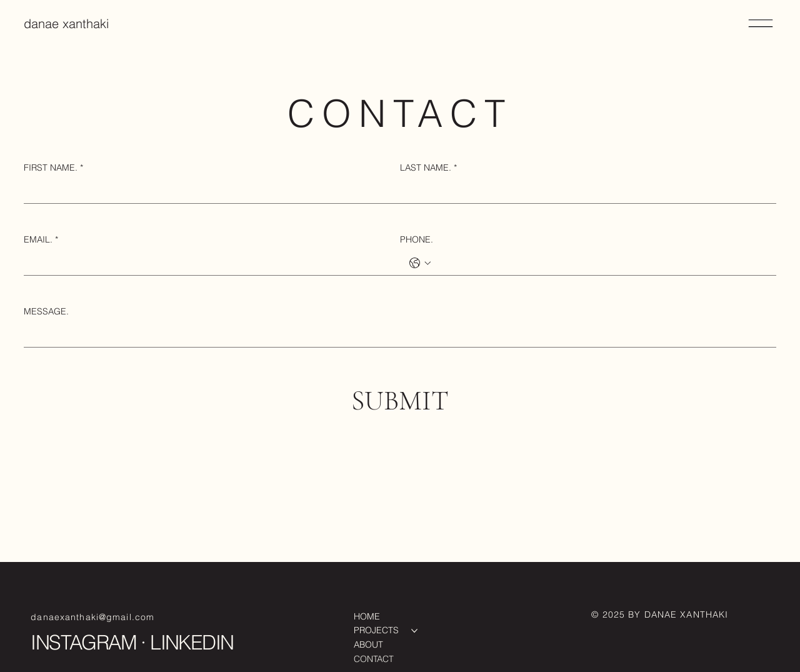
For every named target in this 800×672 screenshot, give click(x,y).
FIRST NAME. (53, 168)
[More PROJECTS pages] (414, 631)
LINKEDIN (192, 642)
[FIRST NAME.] (208, 191)
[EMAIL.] (208, 263)
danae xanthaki (66, 23)
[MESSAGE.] (396, 334)
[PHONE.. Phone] (601, 263)
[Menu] (761, 24)
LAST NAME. (428, 168)
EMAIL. (41, 240)
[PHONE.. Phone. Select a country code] (420, 263)
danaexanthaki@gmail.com (92, 617)
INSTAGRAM (83, 642)
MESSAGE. (46, 311)
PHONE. (417, 239)
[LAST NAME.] (584, 191)
